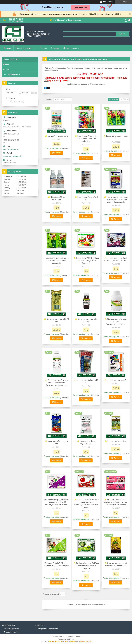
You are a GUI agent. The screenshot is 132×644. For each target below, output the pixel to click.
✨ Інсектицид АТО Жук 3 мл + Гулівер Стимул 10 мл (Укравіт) (86, 261)
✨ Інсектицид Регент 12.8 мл (86, 198)
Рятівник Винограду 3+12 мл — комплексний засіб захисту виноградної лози (57, 502)
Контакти (55, 48)
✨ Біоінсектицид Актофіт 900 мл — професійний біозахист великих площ (57, 383)
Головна (8, 48)
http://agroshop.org (11, 149)
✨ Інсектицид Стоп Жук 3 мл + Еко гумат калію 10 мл (116, 259)
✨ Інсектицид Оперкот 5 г (116, 380)
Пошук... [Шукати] (123, 34)
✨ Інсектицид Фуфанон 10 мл (86, 381)
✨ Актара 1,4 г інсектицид (57, 136)
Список (126, 99)
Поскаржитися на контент (59, 641)
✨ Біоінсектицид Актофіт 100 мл (86, 320)
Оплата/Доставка (12, 629)
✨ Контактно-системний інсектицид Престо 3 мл (116, 564)
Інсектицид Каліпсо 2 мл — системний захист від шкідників (57, 261)
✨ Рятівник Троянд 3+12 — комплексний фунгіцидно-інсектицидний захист (116, 502)
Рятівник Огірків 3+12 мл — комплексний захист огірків (57, 564)
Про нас (43, 48)
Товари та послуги (24, 48)
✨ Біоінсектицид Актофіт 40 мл (57, 320)
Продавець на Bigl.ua (66, 639)
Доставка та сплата (12, 74)
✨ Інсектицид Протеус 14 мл (57, 442)
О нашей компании (12, 632)
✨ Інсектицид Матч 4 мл (116, 441)
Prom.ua (79, 637)
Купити (58, 153)
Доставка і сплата (71, 48)
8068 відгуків (108, 2)
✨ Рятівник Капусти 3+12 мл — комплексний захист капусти (86, 566)
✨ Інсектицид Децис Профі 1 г (116, 137)
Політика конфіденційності (80, 641)
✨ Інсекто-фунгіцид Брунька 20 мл (86, 442)
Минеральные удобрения (47, 629)
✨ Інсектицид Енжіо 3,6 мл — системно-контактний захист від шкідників (116, 199)
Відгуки (6, 69)
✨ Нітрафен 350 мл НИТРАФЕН (57, 198)
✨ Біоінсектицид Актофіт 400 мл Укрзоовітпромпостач (116, 322)
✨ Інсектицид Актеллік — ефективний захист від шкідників (86, 138)
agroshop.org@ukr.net (12, 156)
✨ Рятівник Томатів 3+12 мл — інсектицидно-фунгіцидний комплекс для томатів (86, 503)
